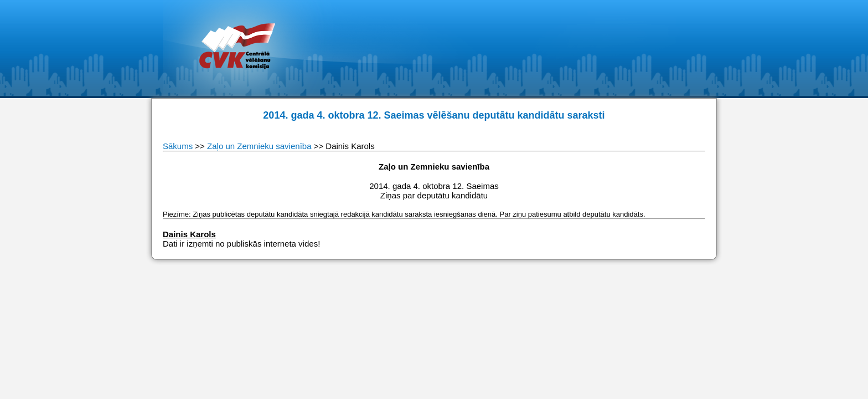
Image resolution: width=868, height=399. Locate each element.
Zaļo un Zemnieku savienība (259, 146)
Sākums (179, 146)
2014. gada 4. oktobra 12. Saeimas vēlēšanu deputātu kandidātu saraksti (434, 115)
